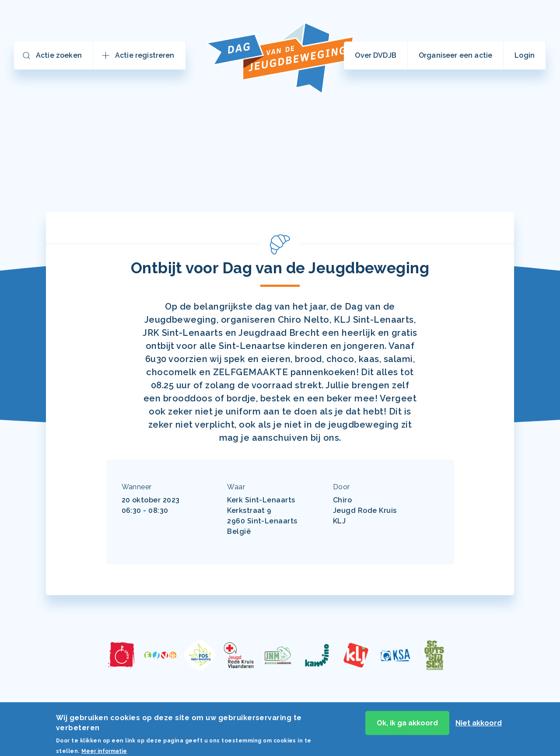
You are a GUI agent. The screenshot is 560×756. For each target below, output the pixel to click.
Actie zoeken (59, 55)
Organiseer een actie (455, 55)
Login (525, 55)
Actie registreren (145, 55)
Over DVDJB (376, 55)
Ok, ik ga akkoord (407, 725)
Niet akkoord (479, 725)
